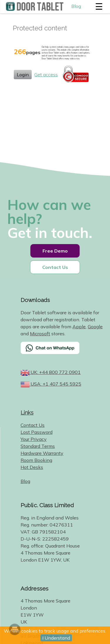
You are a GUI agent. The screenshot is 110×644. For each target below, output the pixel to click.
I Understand (56, 638)
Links (27, 412)
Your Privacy (34, 439)
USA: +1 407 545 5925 (55, 384)
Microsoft (40, 334)
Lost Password (37, 432)
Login (23, 75)
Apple (79, 327)
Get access (46, 75)
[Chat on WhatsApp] (62, 352)
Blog (76, 6)
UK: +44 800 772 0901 (55, 372)
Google (95, 327)
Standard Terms (38, 446)
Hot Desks (32, 467)
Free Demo (55, 251)
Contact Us (55, 267)
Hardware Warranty (42, 453)
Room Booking (36, 460)
